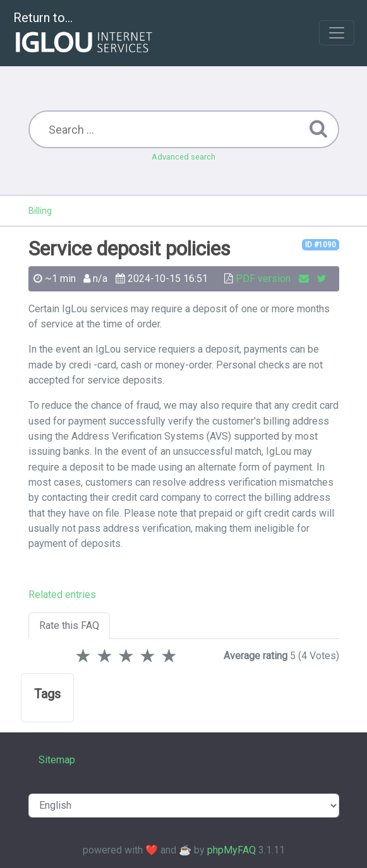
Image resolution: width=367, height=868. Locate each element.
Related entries (62, 595)
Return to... (84, 34)
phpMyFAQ (232, 850)
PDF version (263, 279)
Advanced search (184, 157)
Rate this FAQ (69, 625)
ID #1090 (321, 245)
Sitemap (57, 760)
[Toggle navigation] (337, 33)
